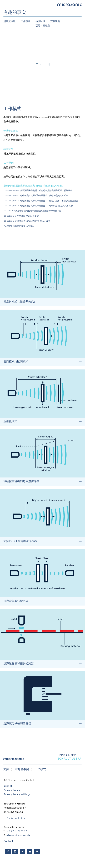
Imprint (8, 786)
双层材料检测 (43, 26)
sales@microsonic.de (18, 836)
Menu (5, 5)
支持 (6, 769)
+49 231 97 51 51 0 (16, 818)
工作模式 (26, 21)
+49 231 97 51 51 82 (16, 831)
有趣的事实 (22, 769)
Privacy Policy (12, 790)
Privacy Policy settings (17, 794)
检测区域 (40, 21)
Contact (8, 841)
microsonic (14, 760)
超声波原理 (9, 21)
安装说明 (55, 21)
